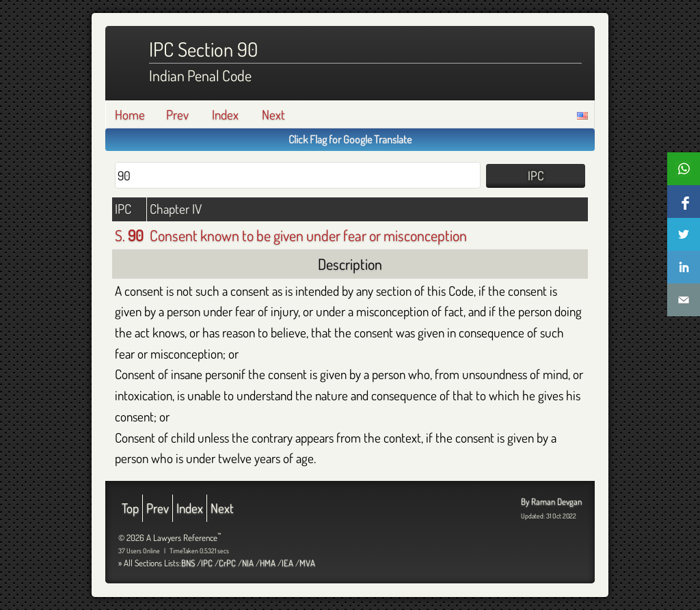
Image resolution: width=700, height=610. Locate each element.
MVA (307, 563)
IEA (287, 563)
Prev (177, 114)
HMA (268, 563)
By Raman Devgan (551, 501)
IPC (207, 563)
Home (130, 114)
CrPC (227, 563)
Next (273, 114)
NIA (248, 563)
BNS (188, 563)
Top (130, 508)
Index (225, 114)
